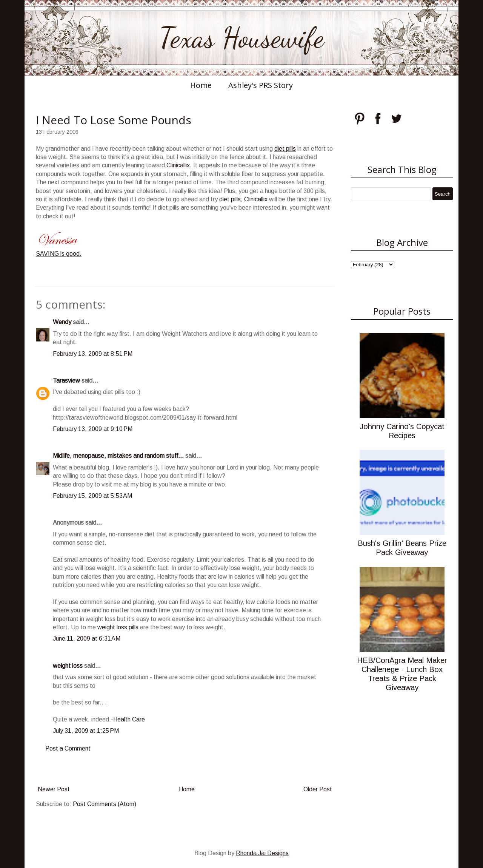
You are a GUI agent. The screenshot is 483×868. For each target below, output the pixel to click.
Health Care (129, 719)
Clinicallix (177, 165)
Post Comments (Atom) (105, 804)
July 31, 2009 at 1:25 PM (86, 731)
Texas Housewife (241, 38)
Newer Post (54, 789)
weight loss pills (118, 627)
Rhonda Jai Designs (262, 853)
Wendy (62, 322)
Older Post (318, 789)
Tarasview (66, 381)
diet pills (285, 149)
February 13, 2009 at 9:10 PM (93, 429)
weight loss (68, 666)
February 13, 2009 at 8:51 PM (93, 354)
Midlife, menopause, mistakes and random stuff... (118, 456)
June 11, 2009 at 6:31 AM (87, 639)
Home (201, 85)
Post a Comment (68, 748)
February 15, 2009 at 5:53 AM (92, 496)
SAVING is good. (59, 254)
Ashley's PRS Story (261, 85)
